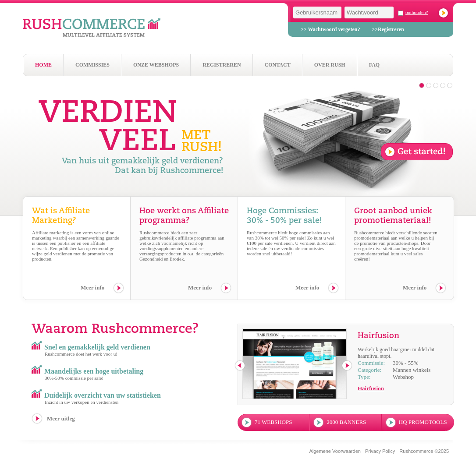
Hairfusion (371, 388)
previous (240, 366)
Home (43, 65)
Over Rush (330, 65)
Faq (374, 65)
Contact (278, 65)
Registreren (222, 65)
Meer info (92, 288)
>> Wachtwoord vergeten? (330, 29)
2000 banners (346, 422)
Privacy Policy (380, 451)
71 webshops (273, 422)
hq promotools (423, 422)
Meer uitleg (61, 418)
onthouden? (417, 12)
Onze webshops (156, 65)
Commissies (92, 65)
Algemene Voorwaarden (335, 451)
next (347, 366)
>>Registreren (388, 29)
